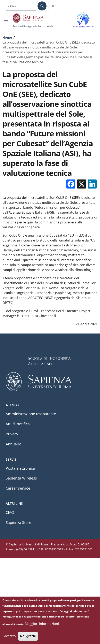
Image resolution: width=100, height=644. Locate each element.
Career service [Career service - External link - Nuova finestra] (18, 488)
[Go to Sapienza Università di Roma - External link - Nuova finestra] (30, 18)
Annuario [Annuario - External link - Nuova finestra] (14, 444)
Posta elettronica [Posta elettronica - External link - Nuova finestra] (20, 468)
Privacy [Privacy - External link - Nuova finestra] (12, 434)
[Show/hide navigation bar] (7, 22)
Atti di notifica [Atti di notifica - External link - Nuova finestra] (18, 424)
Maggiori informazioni (42, 627)
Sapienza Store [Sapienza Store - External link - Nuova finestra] (18, 522)
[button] (55, 6)
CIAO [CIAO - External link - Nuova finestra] (10, 512)
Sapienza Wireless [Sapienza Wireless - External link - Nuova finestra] (21, 478)
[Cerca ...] (42, 6)
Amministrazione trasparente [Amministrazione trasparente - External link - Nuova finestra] (31, 414)
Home (7, 37)
